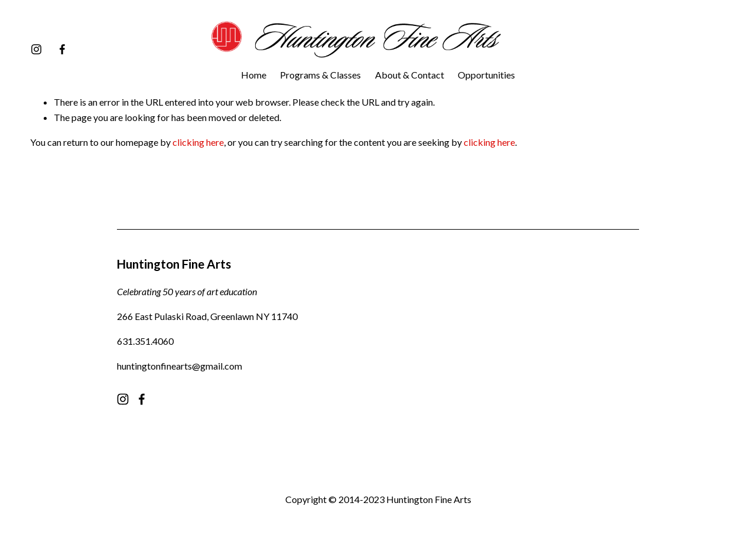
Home (254, 75)
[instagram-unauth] (36, 49)
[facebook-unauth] (62, 49)
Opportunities (486, 75)
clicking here (198, 142)
